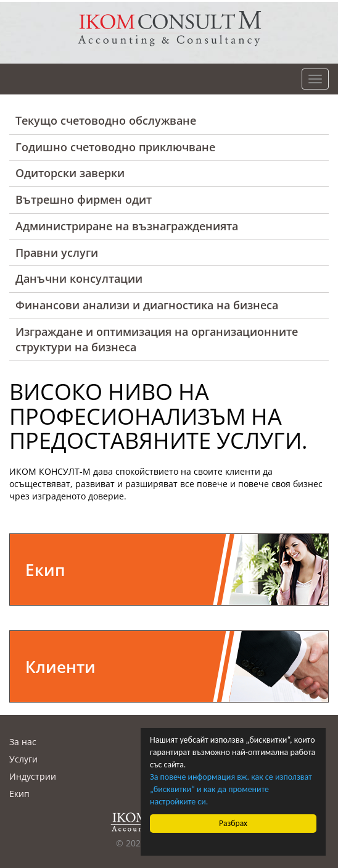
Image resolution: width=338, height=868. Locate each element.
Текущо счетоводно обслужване (106, 120)
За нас (23, 742)
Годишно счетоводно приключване (115, 147)
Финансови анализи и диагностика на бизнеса (147, 305)
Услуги (23, 759)
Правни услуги (57, 252)
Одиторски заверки (70, 173)
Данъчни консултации (79, 278)
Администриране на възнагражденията (127, 226)
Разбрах (233, 823)
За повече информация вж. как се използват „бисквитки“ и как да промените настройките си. (231, 789)
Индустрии (33, 776)
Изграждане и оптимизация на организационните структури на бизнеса (157, 340)
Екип (19, 794)
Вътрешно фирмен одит (84, 199)
